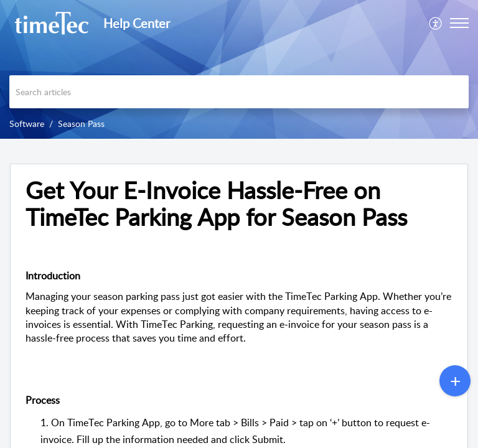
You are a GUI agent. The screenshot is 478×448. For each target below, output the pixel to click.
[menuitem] (436, 23)
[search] (239, 92)
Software (27, 124)
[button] (436, 23)
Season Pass (81, 124)
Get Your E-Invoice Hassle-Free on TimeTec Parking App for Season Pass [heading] (216, 204)
